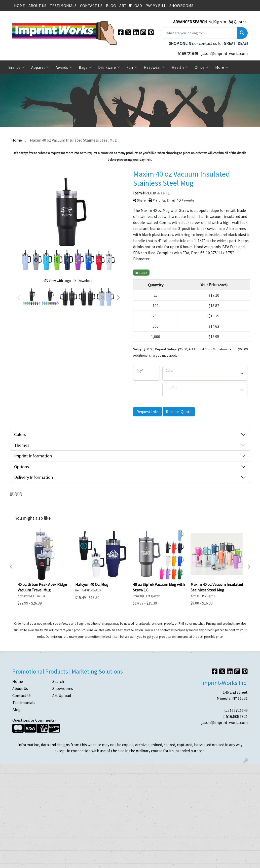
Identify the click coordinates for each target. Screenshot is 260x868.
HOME (20, 6)
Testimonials (24, 703)
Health (180, 67)
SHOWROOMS (181, 6)
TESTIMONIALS (63, 6)
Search (58, 681)
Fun (132, 67)
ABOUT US (37, 6)
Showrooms (63, 688)
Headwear (154, 67)
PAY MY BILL (156, 6)
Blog (16, 710)
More (222, 67)
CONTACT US (91, 6)
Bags (85, 67)
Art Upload (62, 695)
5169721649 (188, 53)
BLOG (111, 6)
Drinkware (109, 67)
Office (202, 67)
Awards (64, 67)
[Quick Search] (198, 33)
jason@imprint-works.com (225, 53)
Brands (16, 67)
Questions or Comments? (34, 720)
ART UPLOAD (131, 6)
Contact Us (22, 695)
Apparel (40, 67)
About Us (20, 688)
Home (18, 681)
